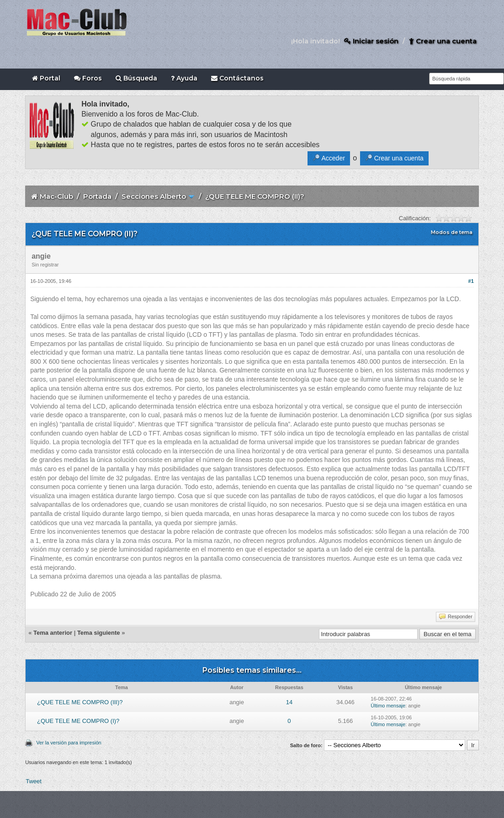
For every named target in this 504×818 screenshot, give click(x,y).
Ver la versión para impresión (69, 743)
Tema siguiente (99, 633)
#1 (471, 281)
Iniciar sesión (371, 41)
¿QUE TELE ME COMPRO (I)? (78, 721)
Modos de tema (452, 232)
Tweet (34, 781)
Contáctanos (237, 78)
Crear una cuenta (443, 41)
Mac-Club (56, 196)
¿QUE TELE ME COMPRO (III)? (80, 702)
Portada (97, 196)
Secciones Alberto (154, 196)
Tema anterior (53, 633)
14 (289, 702)
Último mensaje (388, 706)
